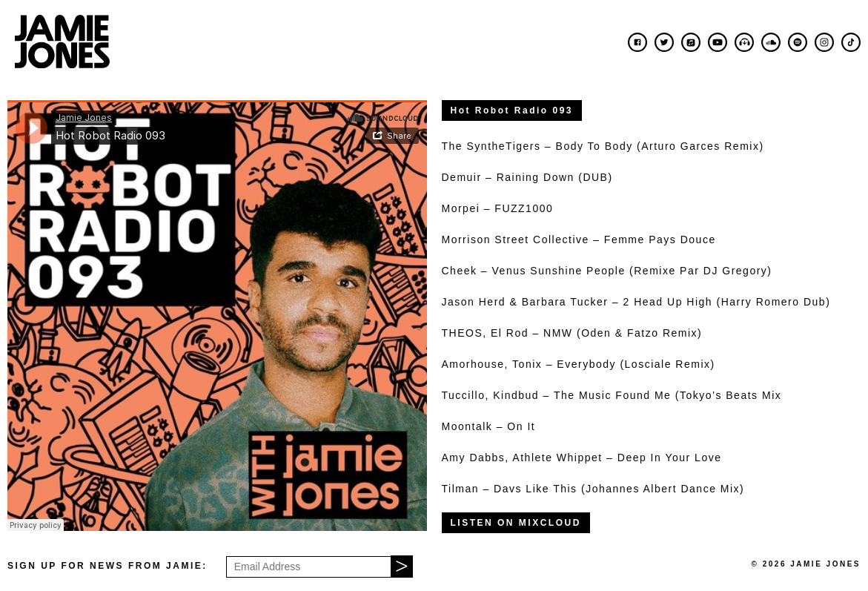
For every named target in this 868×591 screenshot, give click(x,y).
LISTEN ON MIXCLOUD (516, 523)
